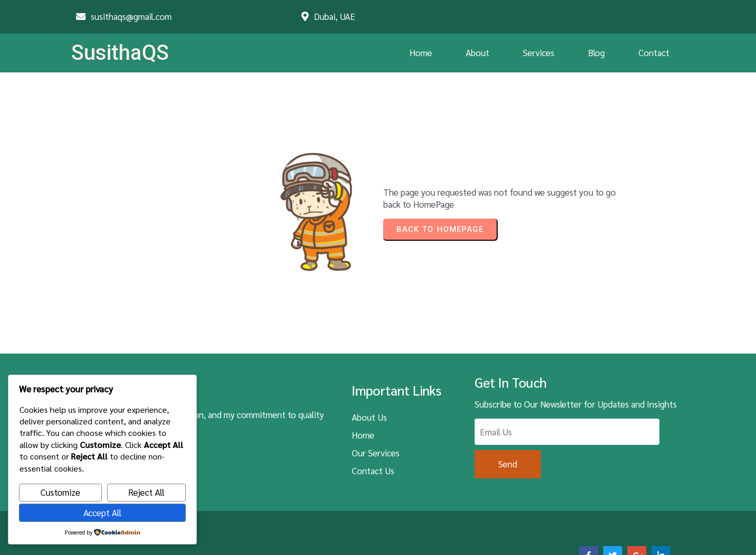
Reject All (146, 492)
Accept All (102, 513)
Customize (60, 492)
